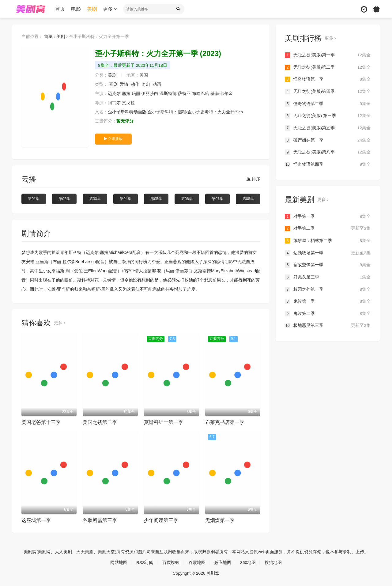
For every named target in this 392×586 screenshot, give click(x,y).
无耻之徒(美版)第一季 (328, 55)
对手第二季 (328, 229)
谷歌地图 (197, 562)
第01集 (34, 199)
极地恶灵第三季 (328, 325)
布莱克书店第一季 (225, 422)
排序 (253, 179)
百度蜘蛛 (171, 562)
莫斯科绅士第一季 (164, 422)
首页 (60, 9)
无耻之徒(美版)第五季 (328, 128)
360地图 (248, 562)
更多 (110, 9)
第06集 (187, 199)
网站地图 (119, 562)
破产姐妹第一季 (328, 140)
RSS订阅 (145, 562)
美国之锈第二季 (100, 422)
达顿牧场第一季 (328, 253)
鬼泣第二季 (328, 313)
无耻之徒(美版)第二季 (328, 67)
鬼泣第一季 (328, 301)
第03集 (95, 199)
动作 (135, 85)
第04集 (125, 199)
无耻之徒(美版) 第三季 (328, 116)
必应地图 (223, 562)
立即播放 (113, 139)
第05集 (156, 199)
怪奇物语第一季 (328, 79)
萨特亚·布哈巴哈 (194, 94)
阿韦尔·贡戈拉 (121, 103)
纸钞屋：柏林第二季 (328, 240)
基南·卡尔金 (222, 94)
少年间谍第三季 (161, 520)
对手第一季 (328, 216)
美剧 (92, 9)
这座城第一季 (36, 520)
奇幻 (146, 85)
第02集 (64, 199)
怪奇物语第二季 (328, 104)
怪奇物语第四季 (328, 164)
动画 (157, 85)
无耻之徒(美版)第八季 (328, 152)
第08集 (248, 199)
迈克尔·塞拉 (119, 94)
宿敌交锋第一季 (328, 265)
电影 (76, 9)
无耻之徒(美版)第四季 (328, 92)
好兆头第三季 (328, 277)
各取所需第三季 (100, 520)
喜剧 (113, 85)
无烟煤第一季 (220, 520)
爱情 (124, 85)
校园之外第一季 (328, 289)
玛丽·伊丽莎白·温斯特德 (154, 94)
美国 (144, 75)
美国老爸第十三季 (41, 422)
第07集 (217, 199)
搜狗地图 (273, 562)
